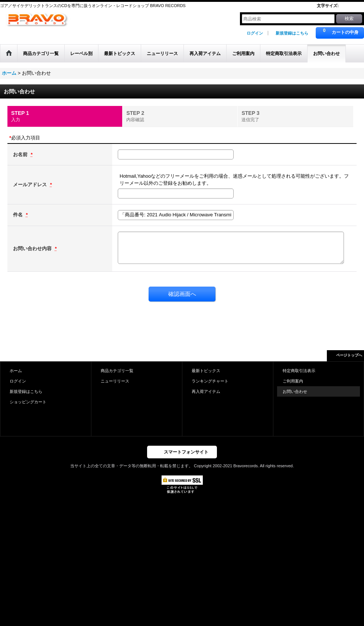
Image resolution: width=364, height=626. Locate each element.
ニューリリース (115, 381)
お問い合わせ (295, 391)
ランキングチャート (210, 381)
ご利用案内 (293, 381)
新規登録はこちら (292, 33)
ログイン (255, 33)
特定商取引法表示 (299, 371)
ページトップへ (349, 355)
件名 (19, 215)
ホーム (16, 371)
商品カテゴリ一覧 (117, 371)
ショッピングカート (28, 402)
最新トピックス (206, 371)
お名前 (21, 154)
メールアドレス (31, 185)
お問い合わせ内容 (33, 249)
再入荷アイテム (206, 391)
